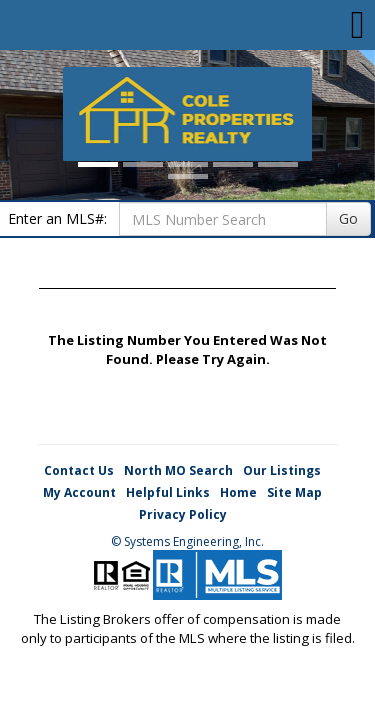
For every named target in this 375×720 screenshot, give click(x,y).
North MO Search (178, 470)
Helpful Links (168, 492)
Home (238, 492)
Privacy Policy (183, 514)
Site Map (294, 492)
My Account (79, 492)
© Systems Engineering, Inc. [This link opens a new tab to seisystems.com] (187, 541)
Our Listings (282, 470)
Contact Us (79, 470)
